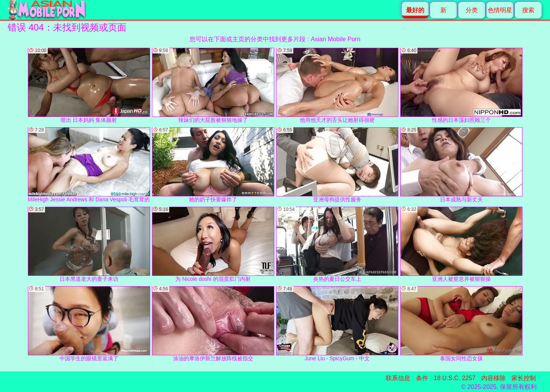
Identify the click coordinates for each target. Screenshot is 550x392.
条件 (422, 378)
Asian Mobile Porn (336, 39)
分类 (472, 10)
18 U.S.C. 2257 (455, 378)
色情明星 (500, 10)
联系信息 (398, 378)
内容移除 (493, 378)
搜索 (528, 10)
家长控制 (524, 378)
